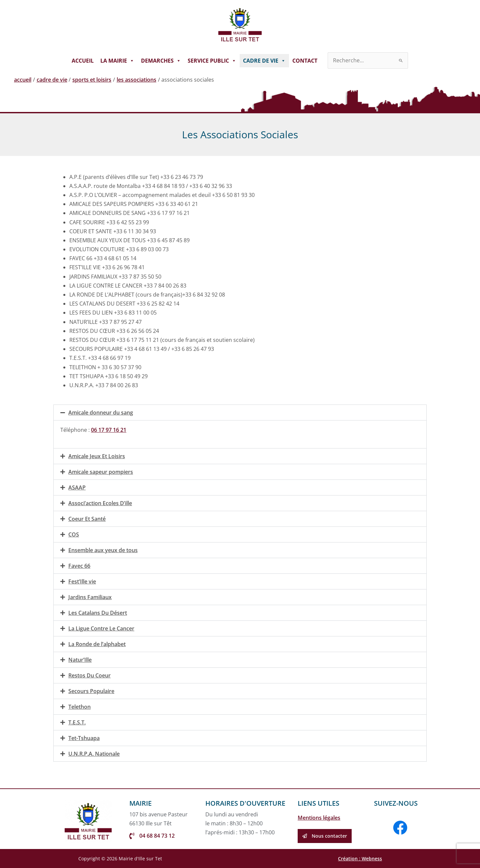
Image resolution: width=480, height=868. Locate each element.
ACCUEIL (83, 61)
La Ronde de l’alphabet (97, 644)
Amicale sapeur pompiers (101, 472)
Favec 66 (79, 566)
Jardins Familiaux (90, 597)
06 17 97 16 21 (109, 430)
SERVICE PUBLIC (212, 61)
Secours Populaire (91, 691)
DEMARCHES (161, 61)
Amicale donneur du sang (101, 413)
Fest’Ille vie (82, 581)
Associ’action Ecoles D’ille (100, 503)
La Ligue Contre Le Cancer (101, 628)
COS (74, 534)
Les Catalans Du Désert (98, 613)
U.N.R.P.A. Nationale (94, 754)
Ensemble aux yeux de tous (103, 550)
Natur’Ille (80, 660)
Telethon (79, 707)
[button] (240, 413)
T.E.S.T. (77, 722)
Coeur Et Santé (87, 519)
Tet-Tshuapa (84, 738)
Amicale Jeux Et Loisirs (97, 456)
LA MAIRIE (117, 61)
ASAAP (77, 487)
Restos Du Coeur (89, 675)
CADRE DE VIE (264, 61)
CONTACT (305, 61)
